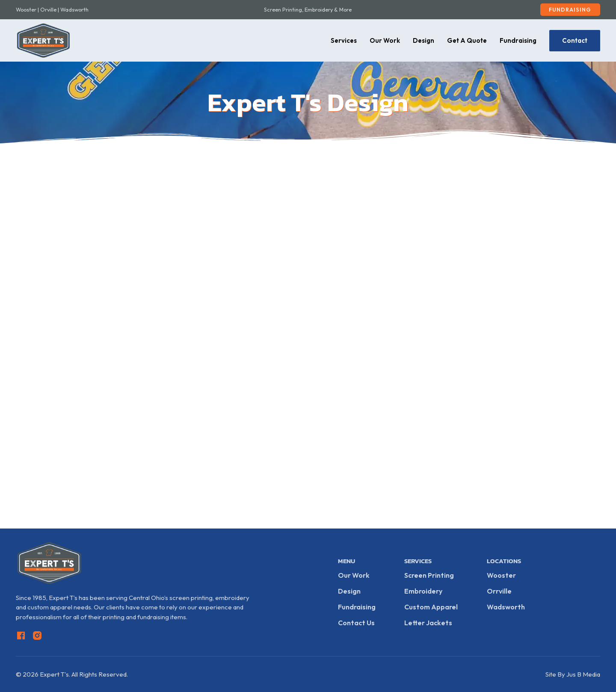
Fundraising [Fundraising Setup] (570, 9)
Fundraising (518, 40)
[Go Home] (43, 40)
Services (344, 40)
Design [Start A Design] (349, 591)
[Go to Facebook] (21, 637)
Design (423, 40)
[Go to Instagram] (37, 637)
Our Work (385, 40)
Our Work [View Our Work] (354, 575)
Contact (575, 40)
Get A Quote (467, 40)
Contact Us (356, 623)
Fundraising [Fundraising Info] (357, 607)
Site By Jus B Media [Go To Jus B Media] (573, 674)
